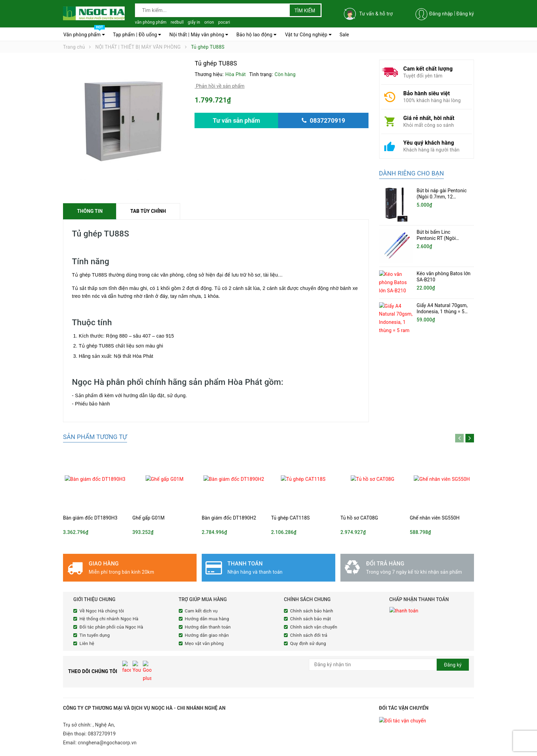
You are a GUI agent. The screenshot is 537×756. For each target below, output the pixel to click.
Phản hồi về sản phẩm (220, 86)
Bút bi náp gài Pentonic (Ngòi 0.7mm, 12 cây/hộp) (442, 197)
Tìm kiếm (305, 11)
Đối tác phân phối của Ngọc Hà (111, 627)
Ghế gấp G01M (149, 518)
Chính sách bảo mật (311, 619)
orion (209, 22)
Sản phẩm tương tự (95, 437)
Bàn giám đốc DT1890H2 (229, 518)
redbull (177, 22)
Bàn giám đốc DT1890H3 (90, 518)
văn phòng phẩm (151, 22)
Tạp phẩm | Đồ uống (137, 35)
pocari (224, 22)
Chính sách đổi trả (309, 635)
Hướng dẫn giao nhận (207, 635)
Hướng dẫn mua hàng (207, 619)
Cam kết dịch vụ (201, 611)
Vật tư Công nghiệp (308, 35)
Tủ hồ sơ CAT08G (359, 518)
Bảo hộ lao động (256, 35)
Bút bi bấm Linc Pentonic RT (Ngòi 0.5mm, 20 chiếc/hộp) (441, 238)
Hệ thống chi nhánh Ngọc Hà (109, 619)
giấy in (194, 22)
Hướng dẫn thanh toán (208, 627)
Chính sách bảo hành (312, 611)
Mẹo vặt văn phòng (204, 643)
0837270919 (102, 720)
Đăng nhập (441, 14)
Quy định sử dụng (308, 643)
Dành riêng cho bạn (412, 173)
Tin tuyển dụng (95, 635)
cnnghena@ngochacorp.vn (107, 729)
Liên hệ (87, 643)
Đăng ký (465, 14)
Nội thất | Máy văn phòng (199, 35)
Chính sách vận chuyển (314, 627)
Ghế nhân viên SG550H (435, 518)
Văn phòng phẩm (84, 33)
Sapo (191, 750)
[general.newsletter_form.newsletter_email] (389, 665)
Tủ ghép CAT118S (291, 518)
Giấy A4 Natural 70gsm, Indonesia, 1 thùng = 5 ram (442, 309)
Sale (345, 35)
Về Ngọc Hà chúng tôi (102, 611)
